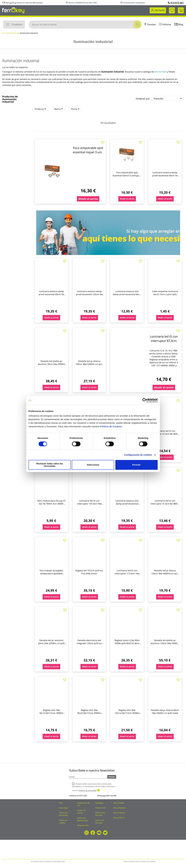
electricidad (160, 72)
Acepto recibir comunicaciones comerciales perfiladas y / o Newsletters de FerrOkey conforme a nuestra (94, 787)
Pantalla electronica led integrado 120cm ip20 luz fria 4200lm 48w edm (89, 643)
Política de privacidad (63, 814)
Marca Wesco (119, 818)
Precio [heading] (75, 109)
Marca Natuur (119, 813)
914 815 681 (176, 3)
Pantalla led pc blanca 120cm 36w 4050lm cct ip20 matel (165, 573)
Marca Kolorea (119, 808)
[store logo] (13, 10)
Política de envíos (81, 812)
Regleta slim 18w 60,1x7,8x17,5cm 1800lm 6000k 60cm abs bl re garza (51, 713)
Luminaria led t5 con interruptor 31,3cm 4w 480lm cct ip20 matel (165, 504)
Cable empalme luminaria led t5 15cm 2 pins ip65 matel (165, 294)
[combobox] (85, 24)
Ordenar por (143, 99)
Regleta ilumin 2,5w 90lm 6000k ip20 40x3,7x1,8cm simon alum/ (127, 643)
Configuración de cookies (138, 456)
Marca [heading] (58, 109)
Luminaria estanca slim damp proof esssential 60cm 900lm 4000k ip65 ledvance (127, 294)
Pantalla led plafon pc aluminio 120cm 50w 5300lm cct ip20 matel (165, 643)
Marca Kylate (119, 803)
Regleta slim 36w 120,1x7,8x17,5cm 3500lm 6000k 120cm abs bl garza (127, 713)
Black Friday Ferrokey (100, 814)
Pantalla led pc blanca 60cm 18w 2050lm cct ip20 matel (165, 712)
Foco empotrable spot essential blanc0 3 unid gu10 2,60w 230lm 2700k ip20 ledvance (127, 177)
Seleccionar (92, 465)
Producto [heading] (40, 109)
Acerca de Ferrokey (99, 822)
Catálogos (99, 803)
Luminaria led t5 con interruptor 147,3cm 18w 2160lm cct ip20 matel (89, 504)
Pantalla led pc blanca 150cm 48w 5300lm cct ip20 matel (89, 364)
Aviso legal (64, 808)
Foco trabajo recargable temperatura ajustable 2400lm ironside (51, 573)
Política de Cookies (111, 428)
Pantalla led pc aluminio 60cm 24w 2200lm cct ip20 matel (51, 643)
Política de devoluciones (83, 819)
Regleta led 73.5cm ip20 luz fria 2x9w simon (89, 572)
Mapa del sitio (83, 825)
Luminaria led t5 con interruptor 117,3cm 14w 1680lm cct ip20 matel (127, 573)
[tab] (40, 109)
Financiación (100, 808)
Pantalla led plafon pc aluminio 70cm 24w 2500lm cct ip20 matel (51, 364)
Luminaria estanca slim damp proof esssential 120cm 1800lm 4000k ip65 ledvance (127, 505)
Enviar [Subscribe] (112, 777)
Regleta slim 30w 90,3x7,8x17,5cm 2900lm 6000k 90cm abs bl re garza (89, 713)
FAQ (61, 803)
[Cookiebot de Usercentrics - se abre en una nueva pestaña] (145, 402)
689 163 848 (111, 796)
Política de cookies (63, 822)
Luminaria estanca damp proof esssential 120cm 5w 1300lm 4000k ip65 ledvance (89, 294)
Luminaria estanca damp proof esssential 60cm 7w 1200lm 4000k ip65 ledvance (51, 294)
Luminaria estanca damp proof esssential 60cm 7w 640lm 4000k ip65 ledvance (165, 175)
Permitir (136, 465)
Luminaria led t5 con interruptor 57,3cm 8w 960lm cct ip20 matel (165, 434)
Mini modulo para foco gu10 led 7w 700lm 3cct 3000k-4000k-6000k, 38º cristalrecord (51, 505)
